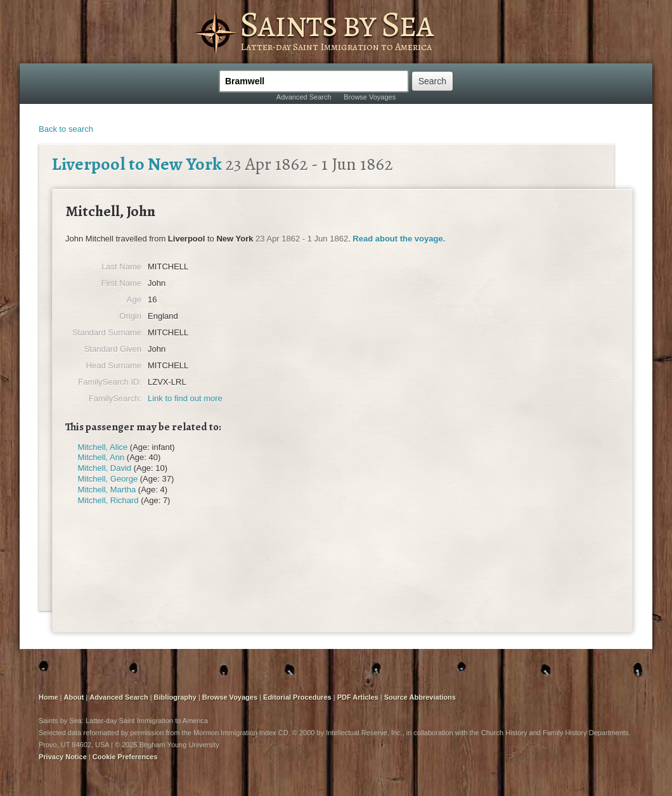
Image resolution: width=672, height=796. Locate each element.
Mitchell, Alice (103, 447)
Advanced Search (304, 97)
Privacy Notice (63, 757)
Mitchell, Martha (107, 490)
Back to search (66, 129)
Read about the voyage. (399, 239)
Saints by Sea (336, 24)
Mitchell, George (108, 479)
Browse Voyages (370, 97)
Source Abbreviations (420, 697)
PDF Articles (358, 697)
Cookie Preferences (125, 757)
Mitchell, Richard (108, 500)
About (74, 697)
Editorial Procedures (297, 697)
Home (48, 697)
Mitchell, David (105, 468)
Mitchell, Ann (101, 457)
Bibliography (175, 697)
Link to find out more (185, 398)
